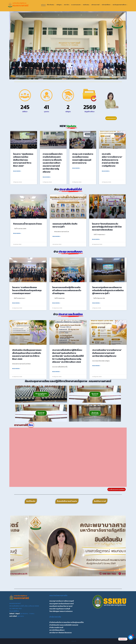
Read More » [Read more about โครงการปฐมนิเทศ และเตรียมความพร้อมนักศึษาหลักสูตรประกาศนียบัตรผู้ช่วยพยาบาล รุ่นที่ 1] (96, 303)
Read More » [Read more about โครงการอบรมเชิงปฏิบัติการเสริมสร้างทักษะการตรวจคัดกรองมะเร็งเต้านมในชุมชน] (56, 303)
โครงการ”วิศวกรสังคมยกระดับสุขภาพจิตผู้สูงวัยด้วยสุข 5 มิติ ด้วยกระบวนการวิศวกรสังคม (107, 227)
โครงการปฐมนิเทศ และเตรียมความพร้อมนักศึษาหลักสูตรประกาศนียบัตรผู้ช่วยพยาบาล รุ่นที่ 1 (108, 290)
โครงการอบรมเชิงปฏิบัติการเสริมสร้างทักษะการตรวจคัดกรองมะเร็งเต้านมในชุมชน (67, 290)
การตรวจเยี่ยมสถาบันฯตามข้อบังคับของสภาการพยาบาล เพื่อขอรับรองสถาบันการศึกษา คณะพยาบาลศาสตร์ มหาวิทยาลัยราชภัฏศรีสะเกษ (53, 163)
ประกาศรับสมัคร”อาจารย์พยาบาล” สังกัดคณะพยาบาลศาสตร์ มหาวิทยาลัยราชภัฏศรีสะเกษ (112, 160)
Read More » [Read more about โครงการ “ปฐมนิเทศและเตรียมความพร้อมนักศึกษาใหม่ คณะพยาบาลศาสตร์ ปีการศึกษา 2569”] (17, 171)
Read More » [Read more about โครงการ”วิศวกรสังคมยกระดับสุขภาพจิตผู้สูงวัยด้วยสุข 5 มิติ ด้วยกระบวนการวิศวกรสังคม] (96, 239)
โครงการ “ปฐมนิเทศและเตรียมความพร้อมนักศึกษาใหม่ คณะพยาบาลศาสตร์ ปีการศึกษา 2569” (23, 160)
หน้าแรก (43, 5)
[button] (12, 45)
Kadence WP (74, 641)
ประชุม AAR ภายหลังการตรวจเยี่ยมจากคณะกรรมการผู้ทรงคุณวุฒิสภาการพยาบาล (83, 158)
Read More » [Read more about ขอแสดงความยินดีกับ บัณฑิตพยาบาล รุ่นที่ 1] (56, 236)
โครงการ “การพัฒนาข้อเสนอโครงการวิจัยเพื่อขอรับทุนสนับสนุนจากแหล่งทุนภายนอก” (27, 290)
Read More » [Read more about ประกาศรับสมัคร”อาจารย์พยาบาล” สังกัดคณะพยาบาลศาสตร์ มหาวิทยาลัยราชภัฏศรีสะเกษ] (106, 171)
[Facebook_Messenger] (131, 639)
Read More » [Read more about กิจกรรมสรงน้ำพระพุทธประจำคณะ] (17, 233)
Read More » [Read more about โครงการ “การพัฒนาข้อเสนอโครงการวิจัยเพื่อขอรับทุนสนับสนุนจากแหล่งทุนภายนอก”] (16, 303)
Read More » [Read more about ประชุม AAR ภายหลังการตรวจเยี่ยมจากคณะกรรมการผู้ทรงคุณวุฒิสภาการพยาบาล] (76, 168)
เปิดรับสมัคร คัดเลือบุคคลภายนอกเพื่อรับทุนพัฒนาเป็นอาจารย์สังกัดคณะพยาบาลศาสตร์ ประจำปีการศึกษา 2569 (27, 355)
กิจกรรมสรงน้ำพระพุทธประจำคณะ (28, 224)
